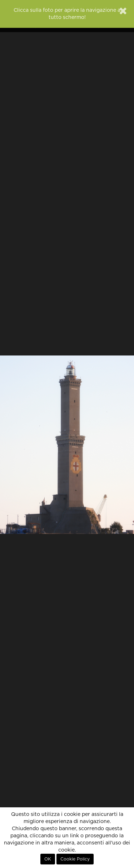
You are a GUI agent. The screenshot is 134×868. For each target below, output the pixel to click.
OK (48, 859)
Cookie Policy (75, 859)
